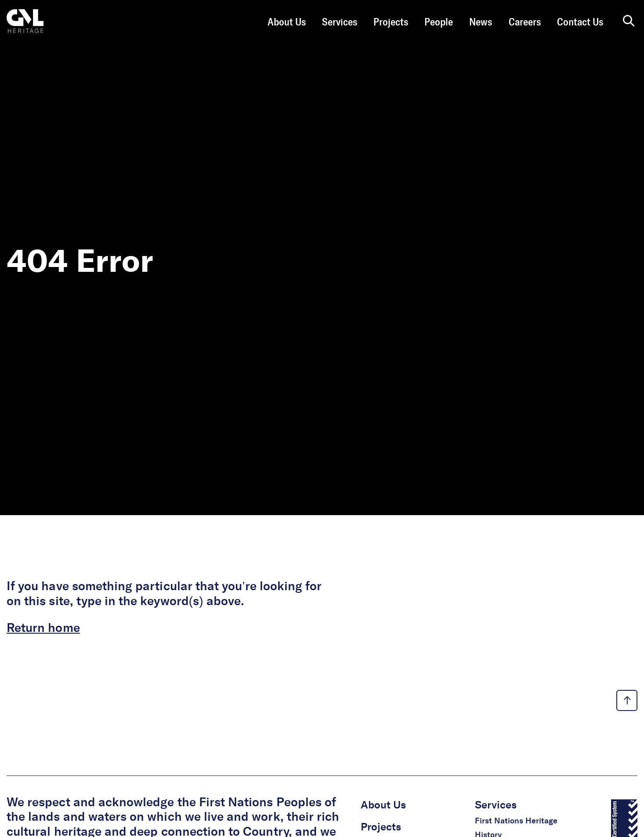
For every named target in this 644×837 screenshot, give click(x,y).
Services (340, 22)
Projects (391, 22)
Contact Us (580, 22)
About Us (287, 22)
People (439, 22)
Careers (525, 22)
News (481, 22)
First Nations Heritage (516, 821)
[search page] (629, 22)
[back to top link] (627, 700)
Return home (43, 628)
